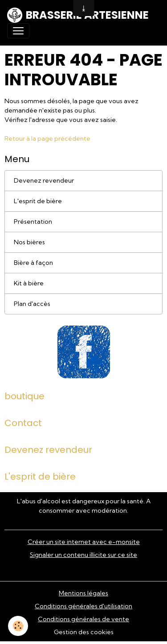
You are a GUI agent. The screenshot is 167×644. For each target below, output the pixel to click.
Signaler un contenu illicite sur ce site (83, 555)
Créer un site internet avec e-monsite (84, 542)
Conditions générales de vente (83, 619)
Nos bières (29, 242)
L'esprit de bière (38, 201)
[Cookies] (18, 626)
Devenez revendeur (44, 180)
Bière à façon (33, 263)
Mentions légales (83, 593)
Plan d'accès (32, 304)
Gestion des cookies (84, 632)
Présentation (33, 222)
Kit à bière (29, 283)
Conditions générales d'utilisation (83, 606)
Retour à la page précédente (47, 138)
